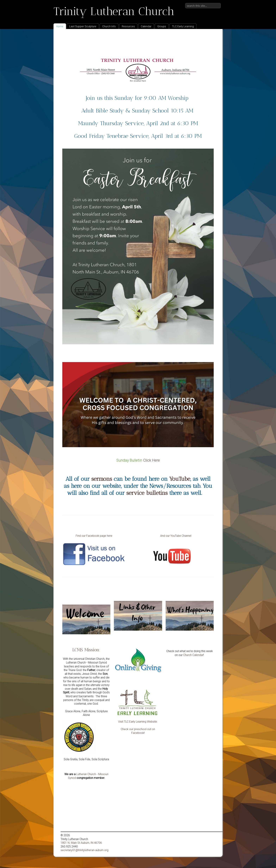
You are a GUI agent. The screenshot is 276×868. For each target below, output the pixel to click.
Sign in (217, 3)
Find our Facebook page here (94, 536)
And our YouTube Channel (176, 536)
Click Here (151, 460)
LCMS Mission (86, 650)
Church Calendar (193, 655)
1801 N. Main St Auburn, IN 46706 (81, 843)
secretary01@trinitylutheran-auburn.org (84, 850)
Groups (162, 26)
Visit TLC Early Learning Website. (138, 722)
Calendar (146, 26)
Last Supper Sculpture (83, 26)
